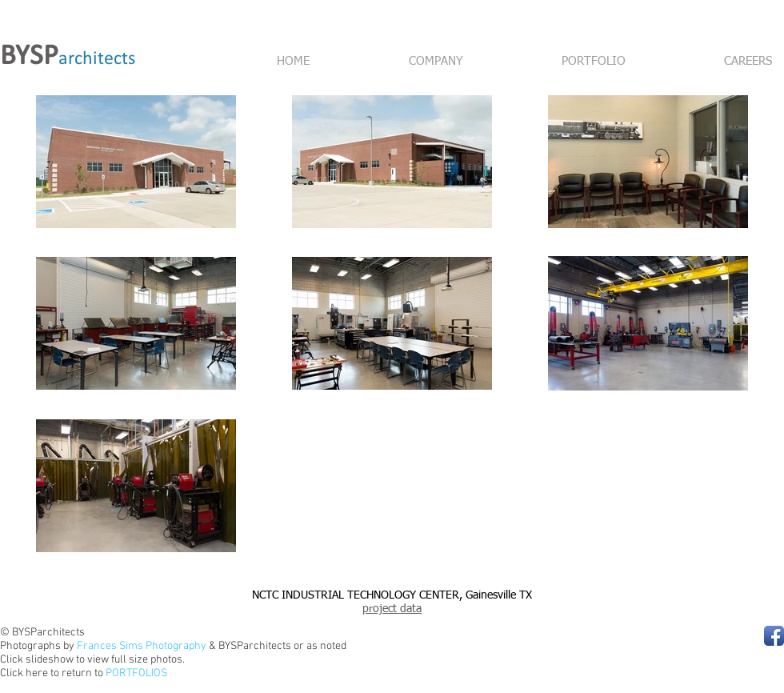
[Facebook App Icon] (774, 636)
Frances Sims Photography (142, 646)
